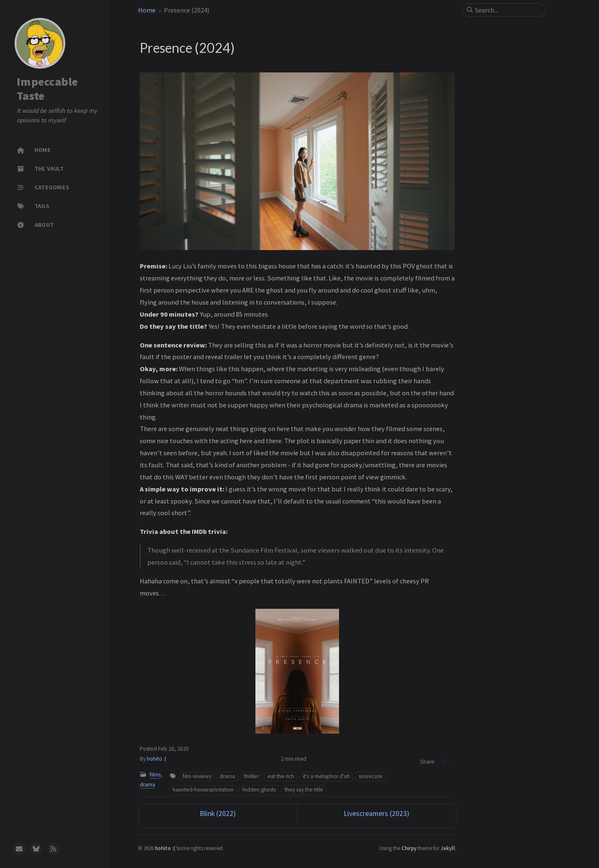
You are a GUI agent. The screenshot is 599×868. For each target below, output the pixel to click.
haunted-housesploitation (203, 790)
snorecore (371, 776)
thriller (251, 776)
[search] (507, 10)
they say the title (304, 790)
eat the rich (281, 776)
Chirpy (409, 848)
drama (147, 785)
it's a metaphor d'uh (326, 776)
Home (147, 10)
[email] (19, 849)
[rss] (53, 849)
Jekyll (448, 848)
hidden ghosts (259, 790)
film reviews (197, 776)
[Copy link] (445, 762)
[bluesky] (36, 849)
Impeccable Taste (47, 89)
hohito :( (157, 759)
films (155, 775)
